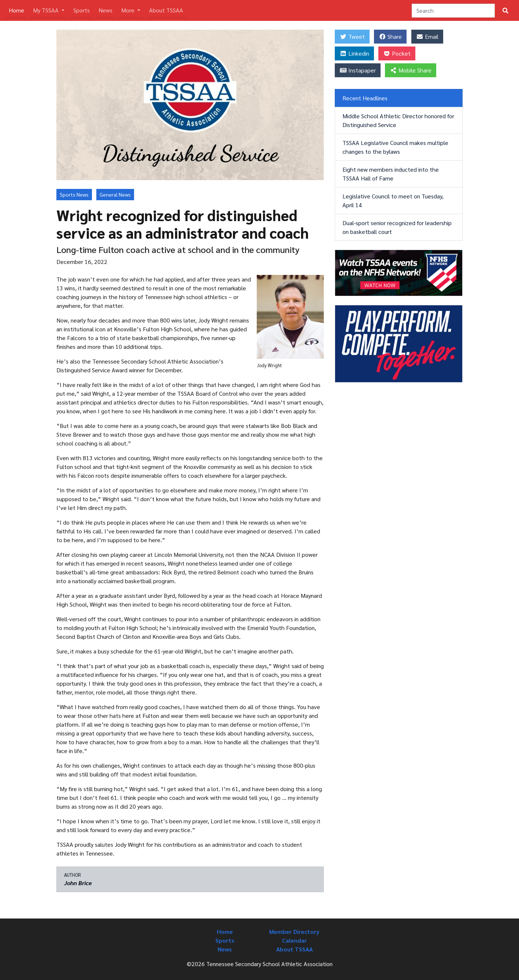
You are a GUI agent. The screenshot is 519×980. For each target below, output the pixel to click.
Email (427, 36)
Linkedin (354, 53)
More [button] (129, 10)
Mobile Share (411, 70)
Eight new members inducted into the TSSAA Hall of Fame (391, 174)
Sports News (74, 194)
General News (115, 194)
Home (18, 10)
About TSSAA (166, 10)
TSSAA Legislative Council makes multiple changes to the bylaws (395, 147)
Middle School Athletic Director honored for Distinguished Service (398, 120)
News (105, 10)
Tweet (352, 36)
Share (390, 36)
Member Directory (294, 931)
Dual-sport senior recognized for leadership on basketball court (397, 227)
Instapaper (358, 70)
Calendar (294, 940)
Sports (81, 10)
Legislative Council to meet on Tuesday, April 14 (393, 200)
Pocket (397, 53)
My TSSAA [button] (47, 10)
